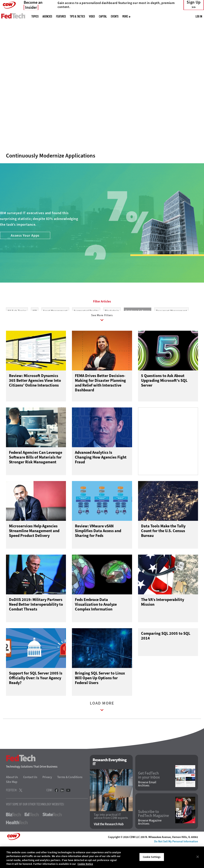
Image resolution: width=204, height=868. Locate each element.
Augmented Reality (86, 329)
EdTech (32, 837)
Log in (199, 16)
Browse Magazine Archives (150, 845)
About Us (12, 799)
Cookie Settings (152, 857)
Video (92, 16)
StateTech (52, 837)
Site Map (12, 804)
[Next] (196, 60)
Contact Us (30, 799)
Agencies (47, 16)
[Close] (198, 857)
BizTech (13, 837)
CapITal (103, 16)
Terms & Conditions (70, 799)
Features (61, 16)
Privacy (47, 799)
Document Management (171, 329)
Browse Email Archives (147, 806)
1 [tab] (94, 119)
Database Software (138, 329)
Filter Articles (102, 319)
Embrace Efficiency (41, 103)
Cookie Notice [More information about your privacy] (85, 864)
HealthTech (17, 845)
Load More (102, 730)
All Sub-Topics (17, 329)
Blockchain (112, 329)
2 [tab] (101, 119)
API (35, 329)
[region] (102, 857)
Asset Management (55, 329)
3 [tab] (108, 119)
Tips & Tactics (77, 16)
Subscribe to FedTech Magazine (153, 836)
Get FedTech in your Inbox (149, 798)
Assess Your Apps (25, 253)
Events (115, 16)
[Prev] (8, 60)
